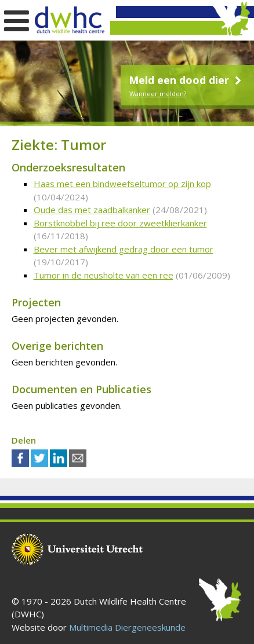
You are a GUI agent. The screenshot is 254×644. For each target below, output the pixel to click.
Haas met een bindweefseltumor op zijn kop (122, 184)
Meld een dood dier (186, 80)
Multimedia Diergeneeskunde (127, 627)
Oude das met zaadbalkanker (92, 210)
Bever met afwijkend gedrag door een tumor (124, 249)
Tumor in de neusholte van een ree (104, 275)
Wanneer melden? (158, 94)
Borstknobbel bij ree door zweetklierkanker (120, 223)
